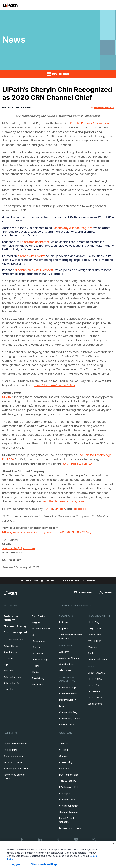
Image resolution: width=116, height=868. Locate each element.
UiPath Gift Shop (68, 800)
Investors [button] (58, 74)
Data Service (39, 616)
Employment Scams (70, 828)
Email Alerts (29, 581)
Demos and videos (97, 659)
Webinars (93, 647)
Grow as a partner (13, 762)
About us (64, 744)
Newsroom (65, 769)
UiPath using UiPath (69, 787)
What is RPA (65, 670)
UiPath (6, 397)
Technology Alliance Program (72, 228)
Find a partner (11, 750)
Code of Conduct (68, 812)
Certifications (66, 664)
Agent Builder (11, 652)
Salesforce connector (35, 242)
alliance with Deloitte (32, 256)
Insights (36, 622)
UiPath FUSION (95, 679)
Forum (63, 706)
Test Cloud (38, 684)
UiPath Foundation (69, 806)
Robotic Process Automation (89, 123)
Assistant (8, 671)
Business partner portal (16, 769)
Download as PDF (102, 108)
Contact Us (83, 593)
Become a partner (13, 756)
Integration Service (42, 629)
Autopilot (8, 689)
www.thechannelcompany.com (63, 501)
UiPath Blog (93, 622)
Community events (70, 719)
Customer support (15, 632)
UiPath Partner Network (16, 744)
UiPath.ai (64, 750)
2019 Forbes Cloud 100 (77, 464)
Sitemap (88, 581)
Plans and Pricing (15, 626)
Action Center (11, 646)
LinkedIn (60, 509)
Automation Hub (12, 677)
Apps (6, 664)
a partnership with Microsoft (34, 270)
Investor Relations (68, 775)
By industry (65, 622)
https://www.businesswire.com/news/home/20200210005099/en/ (47, 532)
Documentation (68, 700)
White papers (95, 641)
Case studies (94, 635)
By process (65, 628)
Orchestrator (39, 653)
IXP (34, 635)
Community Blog (68, 712)
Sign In (106, 593)
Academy (64, 652)
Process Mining (40, 660)
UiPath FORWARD (96, 673)
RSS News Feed (69, 581)
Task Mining (38, 678)
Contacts (48, 581)
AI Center (9, 658)
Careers (63, 756)
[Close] (114, 851)
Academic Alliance (69, 658)
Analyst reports (96, 628)
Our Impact (65, 793)
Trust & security (68, 781)
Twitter (49, 509)
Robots (36, 666)
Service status (67, 725)
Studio (35, 672)
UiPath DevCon (95, 698)
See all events (95, 704)
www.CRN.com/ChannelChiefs (55, 385)
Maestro (36, 647)
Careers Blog (66, 762)
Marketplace (39, 641)
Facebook (79, 509)
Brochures (93, 653)
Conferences (95, 691)
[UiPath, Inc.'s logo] (11, 593)
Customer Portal (68, 694)
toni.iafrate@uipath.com (19, 548)
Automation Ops (12, 683)
